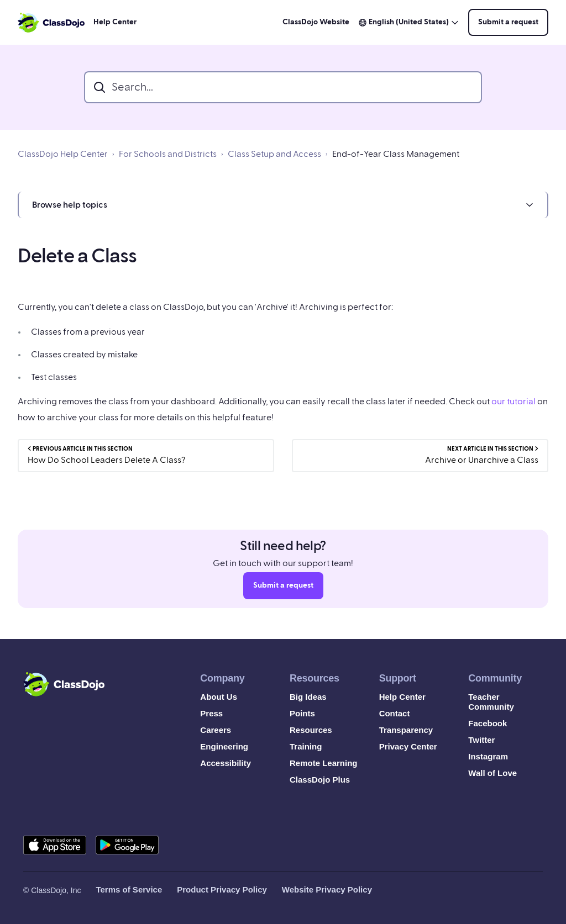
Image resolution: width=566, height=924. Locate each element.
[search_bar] (283, 87)
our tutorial (513, 402)
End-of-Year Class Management (396, 154)
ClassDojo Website (316, 22)
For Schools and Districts (168, 154)
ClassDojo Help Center (63, 154)
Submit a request (508, 22)
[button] (283, 205)
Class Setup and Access (274, 154)
